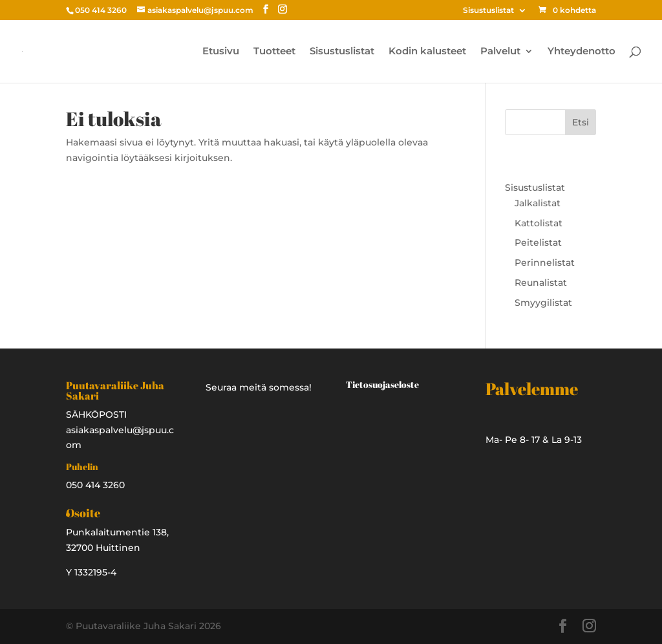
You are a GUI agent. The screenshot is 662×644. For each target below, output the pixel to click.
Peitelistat (538, 242)
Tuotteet (274, 52)
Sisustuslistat (488, 11)
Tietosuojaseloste (382, 384)
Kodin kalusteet (427, 52)
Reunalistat (541, 283)
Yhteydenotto (582, 52)
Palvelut (500, 52)
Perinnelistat (545, 263)
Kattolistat (539, 223)
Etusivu (221, 52)
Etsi (581, 122)
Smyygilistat (543, 303)
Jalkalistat (538, 203)
